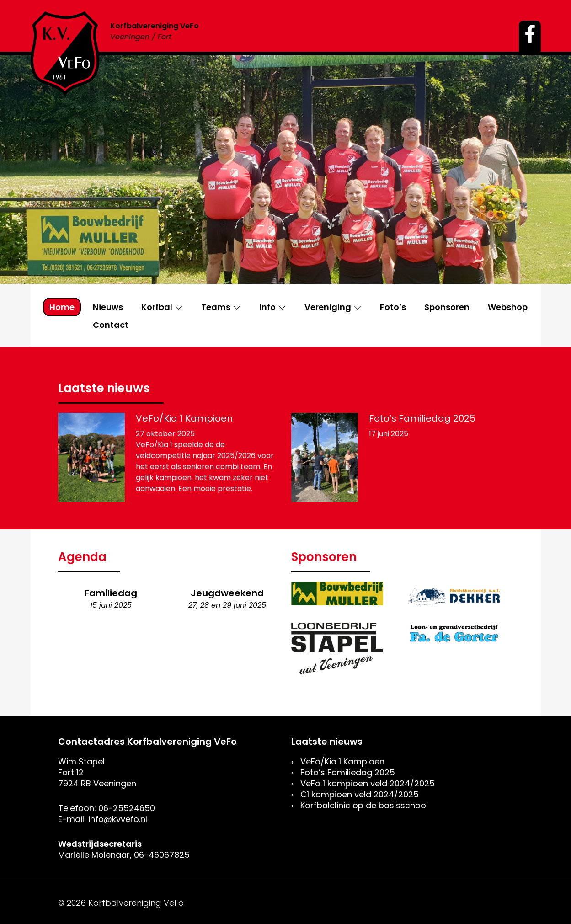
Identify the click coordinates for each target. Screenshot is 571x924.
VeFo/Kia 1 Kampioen (184, 418)
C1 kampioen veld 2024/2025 (360, 794)
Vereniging (328, 307)
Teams (216, 307)
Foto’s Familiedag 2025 (422, 418)
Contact (111, 325)
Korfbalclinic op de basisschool (364, 805)
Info (267, 307)
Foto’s (393, 307)
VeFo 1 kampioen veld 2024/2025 (368, 783)
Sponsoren (447, 307)
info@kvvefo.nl (118, 819)
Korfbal (157, 307)
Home (62, 307)
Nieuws (108, 307)
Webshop (508, 307)
